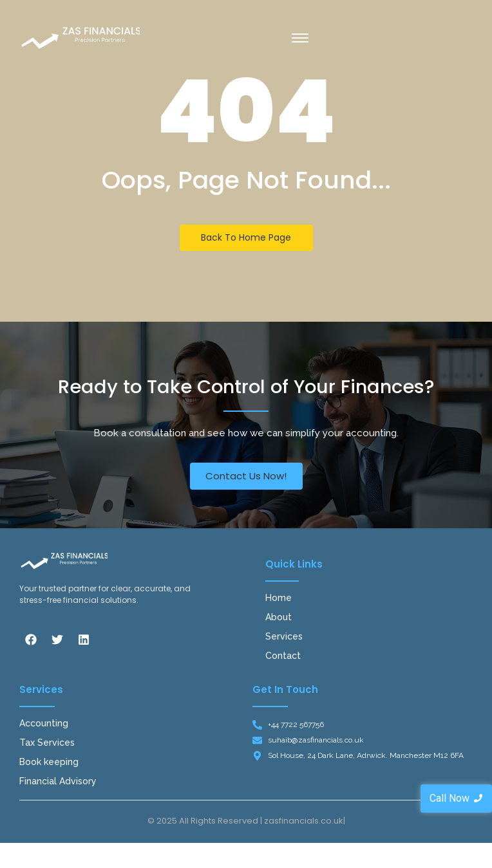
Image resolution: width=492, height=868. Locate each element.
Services (284, 636)
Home (279, 598)
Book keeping (49, 762)
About (279, 617)
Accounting (44, 723)
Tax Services (47, 743)
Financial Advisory (58, 781)
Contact (283, 656)
